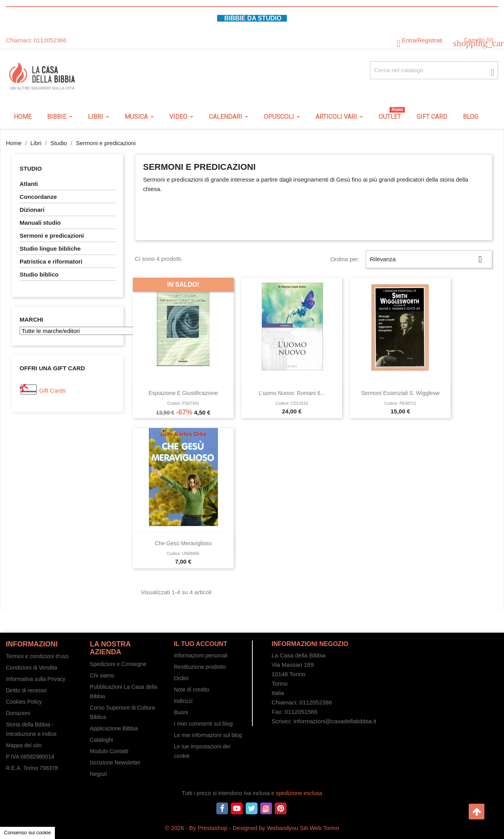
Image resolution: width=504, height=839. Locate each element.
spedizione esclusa (299, 793)
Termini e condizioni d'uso (37, 656)
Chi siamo (102, 675)
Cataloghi (101, 740)
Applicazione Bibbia (114, 728)
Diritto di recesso (26, 690)
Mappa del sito (24, 745)
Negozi (98, 774)
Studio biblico (39, 274)
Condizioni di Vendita (32, 668)
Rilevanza (429, 259)
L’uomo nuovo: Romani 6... (292, 393)
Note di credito (192, 690)
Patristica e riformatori (51, 261)
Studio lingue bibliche (50, 248)
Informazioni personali (201, 655)
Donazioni (18, 713)
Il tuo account (201, 644)
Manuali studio (40, 223)
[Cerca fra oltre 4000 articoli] (434, 70)
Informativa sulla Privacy (36, 679)
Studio (31, 168)
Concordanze (38, 197)
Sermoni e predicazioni (52, 236)
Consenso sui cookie (27, 833)
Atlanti (29, 184)
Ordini (181, 678)
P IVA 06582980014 (30, 757)
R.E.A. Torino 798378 (32, 768)
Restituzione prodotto (200, 667)
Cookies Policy (24, 702)
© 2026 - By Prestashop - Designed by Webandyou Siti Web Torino (252, 828)
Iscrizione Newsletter (115, 763)
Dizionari (32, 210)
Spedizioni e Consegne (118, 664)
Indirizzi (183, 701)
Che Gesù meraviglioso (183, 543)
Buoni (181, 712)
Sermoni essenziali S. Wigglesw (401, 393)
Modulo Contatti (109, 751)
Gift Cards (53, 390)
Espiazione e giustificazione (183, 393)
